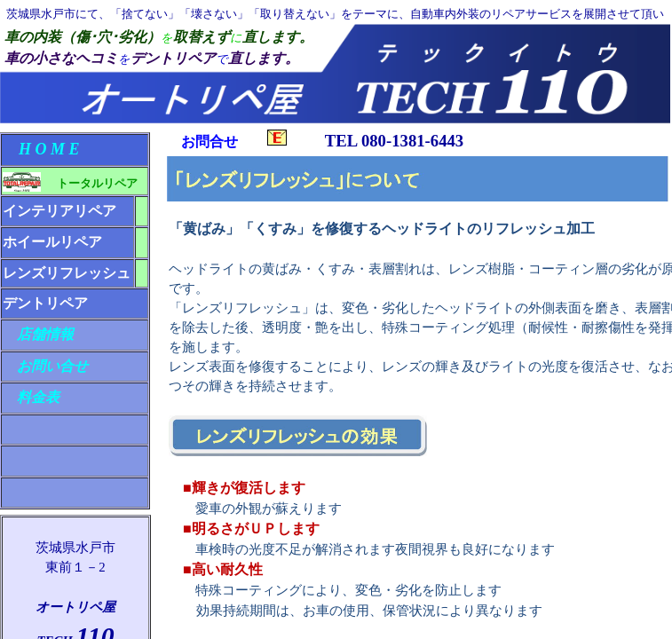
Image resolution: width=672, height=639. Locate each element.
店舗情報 (38, 334)
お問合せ (234, 142)
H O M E (41, 149)
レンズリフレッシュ (67, 273)
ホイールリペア (52, 242)
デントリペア (45, 303)
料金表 (31, 397)
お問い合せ (45, 366)
